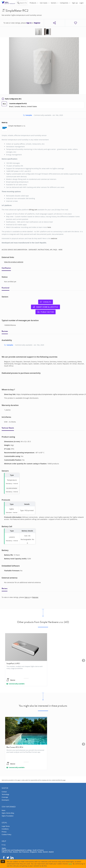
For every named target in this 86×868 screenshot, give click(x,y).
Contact (4, 792)
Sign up (75, 3)
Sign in (29, 23)
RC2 (4, 104)
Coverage (5, 797)
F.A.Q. (4, 845)
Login (82, 3)
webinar (54, 238)
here (49, 227)
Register (37, 23)
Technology (5, 794)
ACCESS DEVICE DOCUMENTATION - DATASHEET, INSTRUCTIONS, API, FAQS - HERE (32, 250)
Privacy (4, 832)
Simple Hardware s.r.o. (17, 126)
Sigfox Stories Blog (8, 813)
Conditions (5, 829)
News (4, 810)
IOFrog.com (33, 210)
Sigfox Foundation (8, 816)
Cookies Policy (6, 835)
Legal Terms (6, 826)
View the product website (14, 262)
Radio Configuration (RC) (12, 99)
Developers (5, 800)
